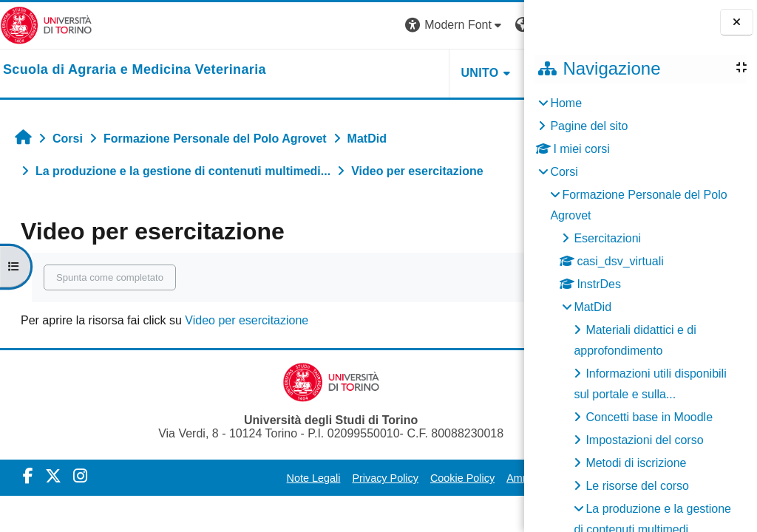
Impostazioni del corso (644, 440)
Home (566, 103)
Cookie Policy (390, 478)
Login (498, 25)
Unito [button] (342, 73)
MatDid (593, 307)
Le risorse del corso (637, 486)
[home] (135, 70)
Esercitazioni (607, 238)
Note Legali (241, 478)
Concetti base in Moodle (649, 417)
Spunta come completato (110, 277)
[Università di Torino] (46, 25)
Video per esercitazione (247, 320)
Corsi (564, 172)
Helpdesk (431, 73)
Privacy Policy (313, 478)
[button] (317, 25)
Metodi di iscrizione (636, 463)
